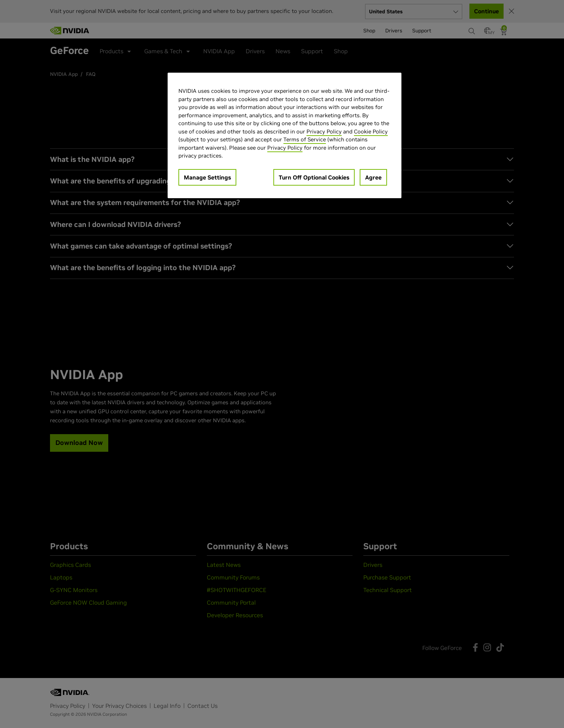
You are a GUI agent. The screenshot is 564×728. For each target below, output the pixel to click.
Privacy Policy (324, 131)
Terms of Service (305, 139)
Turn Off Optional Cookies (314, 177)
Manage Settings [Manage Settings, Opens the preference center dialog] (207, 177)
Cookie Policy (371, 131)
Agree (373, 177)
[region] (285, 135)
